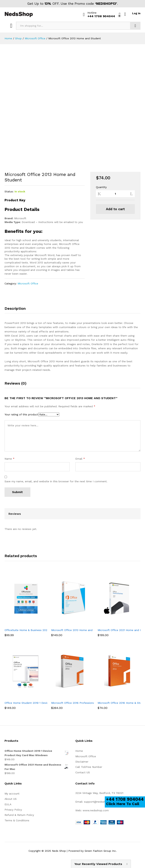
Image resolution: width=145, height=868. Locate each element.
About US (11, 799)
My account (12, 794)
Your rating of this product (21, 414)
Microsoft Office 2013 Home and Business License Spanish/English (93, 630)
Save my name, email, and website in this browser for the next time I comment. (56, 481)
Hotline (92, 13)
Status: (9, 191)
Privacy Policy (13, 810)
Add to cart (115, 209)
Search (135, 26)
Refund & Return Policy (19, 815)
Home (79, 751)
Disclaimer (82, 762)
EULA (8, 804)
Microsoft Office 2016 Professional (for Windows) (83, 703)
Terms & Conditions (17, 820)
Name (10, 459)
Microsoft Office (28, 283)
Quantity (101, 187)
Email (80, 459)
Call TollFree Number (89, 767)
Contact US (83, 772)
